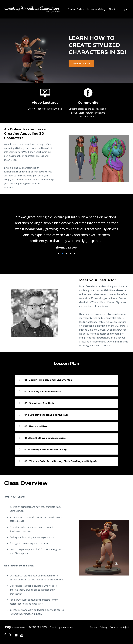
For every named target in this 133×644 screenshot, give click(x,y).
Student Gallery (76, 9)
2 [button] (62, 254)
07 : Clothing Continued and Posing (46, 450)
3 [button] (66, 254)
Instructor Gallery (96, 9)
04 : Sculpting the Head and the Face (46, 415)
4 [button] (71, 254)
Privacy (104, 627)
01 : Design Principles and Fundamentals (48, 380)
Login (125, 9)
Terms (93, 627)
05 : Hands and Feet (36, 426)
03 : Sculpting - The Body (39, 403)
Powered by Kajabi (119, 627)
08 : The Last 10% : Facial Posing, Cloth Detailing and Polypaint (61, 461)
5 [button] (75, 254)
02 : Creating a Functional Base (43, 392)
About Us (114, 9)
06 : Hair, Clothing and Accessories (45, 438)
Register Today (81, 64)
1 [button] (58, 254)
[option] (66, 229)
